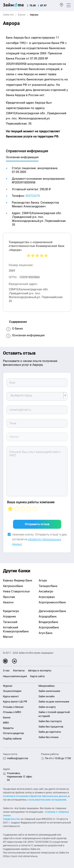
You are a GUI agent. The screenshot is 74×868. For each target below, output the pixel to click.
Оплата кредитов (13, 733)
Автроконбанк (13, 586)
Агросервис (47, 597)
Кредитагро (11, 611)
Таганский (10, 622)
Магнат (8, 637)
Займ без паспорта (50, 721)
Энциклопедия (12, 691)
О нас (6, 671)
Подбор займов (12, 739)
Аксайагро (46, 591)
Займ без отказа (48, 737)
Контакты (19, 671)
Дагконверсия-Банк (52, 611)
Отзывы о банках (13, 707)
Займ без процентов (51, 727)
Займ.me (8, 15)
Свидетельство (12, 819)
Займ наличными (49, 691)
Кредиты (8, 728)
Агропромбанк (49, 627)
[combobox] (37, 396)
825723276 (33, 196)
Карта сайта (37, 676)
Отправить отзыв (37, 524)
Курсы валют (11, 696)
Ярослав (9, 597)
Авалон (8, 602)
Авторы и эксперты (40, 671)
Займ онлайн (47, 696)
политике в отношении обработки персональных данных (35, 796)
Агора (43, 580)
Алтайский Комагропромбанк (16, 629)
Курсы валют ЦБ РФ (15, 702)
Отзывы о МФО (12, 712)
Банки (22, 15)
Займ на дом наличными (54, 702)
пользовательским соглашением (48, 800)
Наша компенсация (15, 676)
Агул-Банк (46, 633)
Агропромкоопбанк (52, 602)
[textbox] (36, 396)
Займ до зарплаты (50, 732)
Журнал (8, 686)
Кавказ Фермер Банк (18, 580)
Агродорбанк (48, 616)
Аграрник (9, 616)
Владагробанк (48, 622)
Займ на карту (47, 707)
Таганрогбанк (48, 586)
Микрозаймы (47, 686)
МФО (6, 723)
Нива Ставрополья (16, 591)
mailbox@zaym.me (17, 758)
